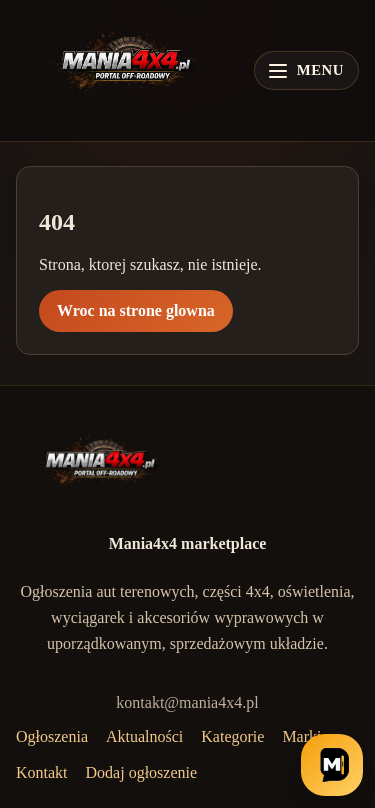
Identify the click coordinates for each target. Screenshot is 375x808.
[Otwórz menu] (306, 70)
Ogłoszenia (52, 736)
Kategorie (232, 736)
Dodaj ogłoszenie (142, 772)
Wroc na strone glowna (136, 310)
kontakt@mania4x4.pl (187, 702)
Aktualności (144, 736)
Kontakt (42, 772)
